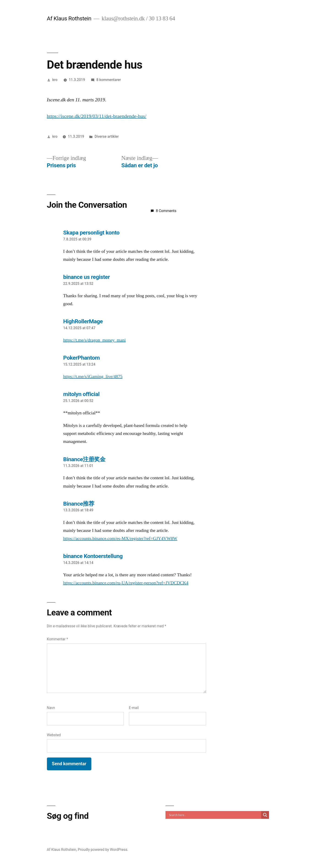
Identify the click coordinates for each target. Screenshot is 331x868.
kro (55, 80)
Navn (51, 708)
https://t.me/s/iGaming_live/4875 (93, 377)
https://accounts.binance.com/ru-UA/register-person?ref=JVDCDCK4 (126, 583)
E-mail (134, 708)
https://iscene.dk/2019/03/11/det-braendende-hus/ (97, 116)
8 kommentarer (109, 80)
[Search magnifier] (265, 815)
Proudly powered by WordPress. (103, 850)
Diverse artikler (107, 136)
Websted (54, 735)
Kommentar (57, 639)
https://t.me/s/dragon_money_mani (94, 340)
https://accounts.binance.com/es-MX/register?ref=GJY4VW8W (120, 539)
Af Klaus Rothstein (69, 18)
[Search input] (214, 815)
